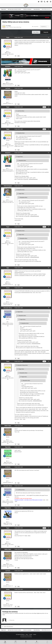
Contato (31, 634)
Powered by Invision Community (26, 637)
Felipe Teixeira (8, 508)
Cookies (35, 634)
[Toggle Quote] (17, 111)
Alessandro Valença (8, 308)
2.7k (8, 282)
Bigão (8, 268)
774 (8, 481)
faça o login (37, 613)
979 (8, 102)
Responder (46, 32)
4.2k (8, 51)
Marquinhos (8, 67)
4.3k (8, 440)
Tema (27, 634)
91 (8, 322)
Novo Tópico (36, 32)
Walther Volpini (8, 426)
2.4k (8, 302)
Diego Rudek (8, 447)
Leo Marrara (8, 467)
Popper (9, 26)
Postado (19, 37)
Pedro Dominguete (8, 186)
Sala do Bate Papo (17, 27)
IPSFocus (23, 634)
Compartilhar (35, 27)
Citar (18, 56)
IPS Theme (18, 634)
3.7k (8, 82)
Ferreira (8, 288)
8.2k (8, 522)
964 (8, 200)
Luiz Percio (8, 88)
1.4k (8, 461)
